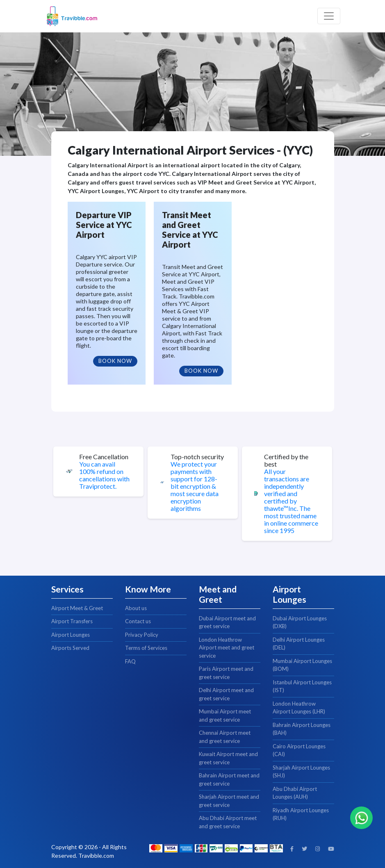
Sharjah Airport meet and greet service (229, 801)
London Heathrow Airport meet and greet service (227, 648)
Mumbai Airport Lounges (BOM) (302, 665)
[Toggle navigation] (329, 16)
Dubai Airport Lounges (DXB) (300, 622)
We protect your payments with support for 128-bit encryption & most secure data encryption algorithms (195, 486)
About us (136, 608)
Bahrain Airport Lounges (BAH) (302, 729)
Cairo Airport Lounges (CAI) (299, 750)
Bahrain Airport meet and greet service (229, 779)
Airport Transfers (72, 621)
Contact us (138, 621)
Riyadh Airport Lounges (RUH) (301, 814)
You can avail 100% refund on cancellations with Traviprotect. (104, 475)
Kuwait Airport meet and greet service (228, 758)
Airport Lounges (71, 635)
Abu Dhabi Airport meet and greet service (228, 822)
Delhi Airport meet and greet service (226, 694)
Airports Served (70, 648)
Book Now (115, 361)
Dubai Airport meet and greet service (227, 622)
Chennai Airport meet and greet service (225, 737)
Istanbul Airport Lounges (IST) (302, 686)
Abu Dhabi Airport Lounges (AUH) (295, 793)
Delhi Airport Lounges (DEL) (299, 644)
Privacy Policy (142, 635)
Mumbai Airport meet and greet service (225, 715)
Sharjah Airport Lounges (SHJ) (301, 772)
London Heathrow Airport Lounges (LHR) (299, 708)
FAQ (130, 661)
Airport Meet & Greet (77, 608)
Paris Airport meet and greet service (226, 673)
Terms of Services (146, 648)
